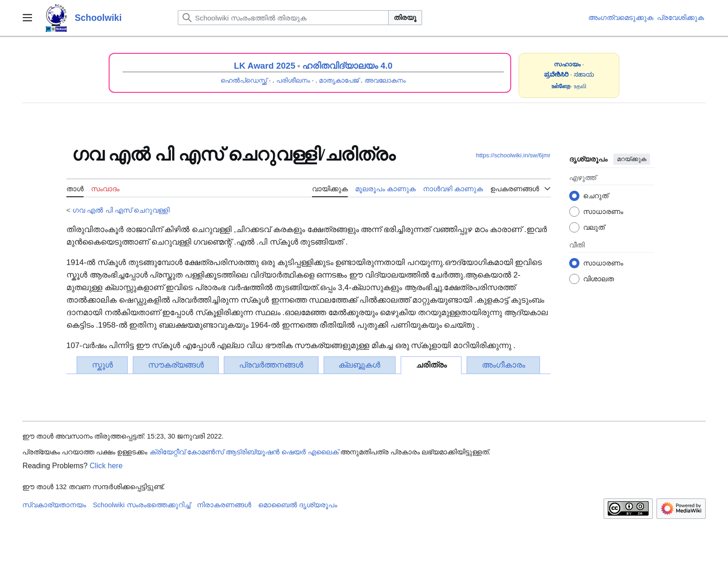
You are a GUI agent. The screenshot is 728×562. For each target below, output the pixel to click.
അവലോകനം (385, 80)
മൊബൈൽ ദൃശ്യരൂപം (298, 505)
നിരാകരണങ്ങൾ (224, 505)
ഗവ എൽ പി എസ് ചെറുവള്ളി (121, 210)
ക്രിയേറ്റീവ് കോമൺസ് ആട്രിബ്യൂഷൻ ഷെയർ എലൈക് (244, 452)
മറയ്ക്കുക (632, 159)
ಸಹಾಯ (584, 74)
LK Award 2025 (265, 66)
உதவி (580, 86)
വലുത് (594, 227)
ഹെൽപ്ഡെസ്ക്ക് (244, 80)
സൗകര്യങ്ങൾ (176, 365)
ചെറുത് (596, 196)
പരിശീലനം (293, 80)
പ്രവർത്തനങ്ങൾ (271, 365)
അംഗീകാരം (504, 365)
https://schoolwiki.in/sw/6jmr (513, 155)
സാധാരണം (603, 211)
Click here (106, 466)
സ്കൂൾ (102, 365)
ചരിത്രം (431, 365)
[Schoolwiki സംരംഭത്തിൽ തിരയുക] (283, 18)
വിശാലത (598, 279)
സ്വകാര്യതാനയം (54, 505)
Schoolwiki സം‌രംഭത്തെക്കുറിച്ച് (142, 505)
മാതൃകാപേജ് (339, 80)
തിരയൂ (405, 17)
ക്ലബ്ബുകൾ (359, 365)
